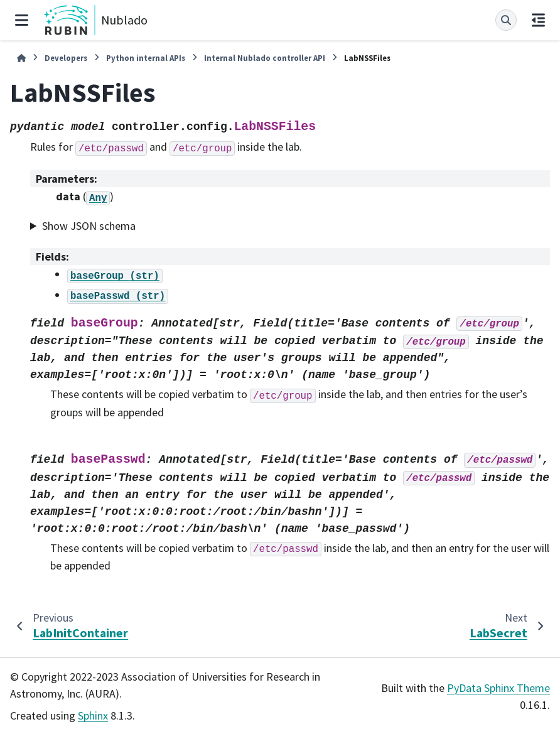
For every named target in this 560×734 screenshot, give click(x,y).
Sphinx (93, 715)
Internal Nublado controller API (265, 58)
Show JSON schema (89, 226)
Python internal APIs (146, 58)
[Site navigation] (22, 20)
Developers (66, 58)
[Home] (21, 58)
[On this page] (538, 20)
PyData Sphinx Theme (498, 688)
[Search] (506, 20)
